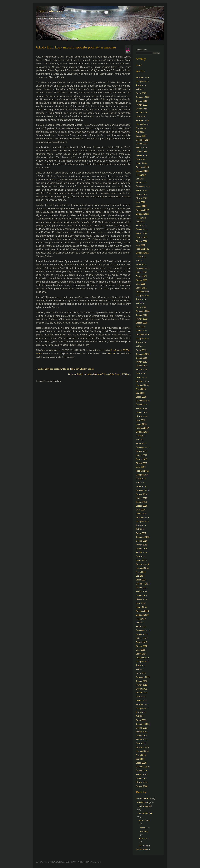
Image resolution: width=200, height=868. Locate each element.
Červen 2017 (142, 451)
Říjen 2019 (141, 342)
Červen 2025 (142, 101)
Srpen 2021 (141, 264)
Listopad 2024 (142, 124)
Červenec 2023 (143, 187)
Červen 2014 (142, 588)
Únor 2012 (141, 697)
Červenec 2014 (143, 584)
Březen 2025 (142, 113)
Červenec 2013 (143, 630)
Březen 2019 (142, 370)
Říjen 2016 (141, 479)
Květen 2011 (142, 732)
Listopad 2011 (142, 708)
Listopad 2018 (142, 385)
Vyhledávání (141, 50)
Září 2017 (140, 440)
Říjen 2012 (141, 665)
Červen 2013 (142, 634)
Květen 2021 (142, 272)
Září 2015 (140, 529)
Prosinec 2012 (142, 658)
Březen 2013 (142, 646)
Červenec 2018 (143, 401)
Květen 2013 (142, 638)
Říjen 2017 (141, 436)
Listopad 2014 (142, 568)
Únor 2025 (141, 117)
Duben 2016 (141, 502)
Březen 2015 (142, 553)
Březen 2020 (142, 323)
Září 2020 (140, 303)
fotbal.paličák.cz (50, 11)
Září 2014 (140, 576)
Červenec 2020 (143, 311)
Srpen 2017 (141, 444)
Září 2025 (140, 89)
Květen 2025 (142, 105)
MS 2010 (143, 846)
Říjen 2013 (141, 619)
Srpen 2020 (141, 307)
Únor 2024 (141, 159)
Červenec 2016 (143, 490)
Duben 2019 (141, 366)
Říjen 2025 (141, 85)
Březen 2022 (142, 241)
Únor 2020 (141, 327)
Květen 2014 (142, 592)
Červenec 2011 (143, 724)
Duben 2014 (141, 595)
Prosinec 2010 (142, 747)
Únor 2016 (141, 510)
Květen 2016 (142, 498)
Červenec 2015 (143, 537)
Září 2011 (140, 716)
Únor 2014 (141, 603)
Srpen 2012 (141, 673)
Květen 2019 (142, 362)
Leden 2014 (141, 607)
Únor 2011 (141, 743)
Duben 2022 (141, 237)
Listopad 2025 (142, 81)
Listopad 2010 (142, 751)
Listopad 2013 (142, 615)
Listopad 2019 (142, 339)
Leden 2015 (141, 560)
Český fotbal (116, 350)
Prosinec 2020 (142, 292)
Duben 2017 (141, 459)
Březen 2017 (142, 463)
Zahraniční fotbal (145, 813)
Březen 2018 (142, 416)
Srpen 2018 (141, 397)
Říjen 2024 (141, 128)
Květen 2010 (142, 775)
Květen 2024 (142, 148)
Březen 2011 (142, 740)
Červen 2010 (142, 771)
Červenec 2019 (143, 354)
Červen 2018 (142, 405)
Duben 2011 (141, 736)
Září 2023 (140, 179)
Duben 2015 (141, 549)
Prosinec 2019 (142, 335)
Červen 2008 (142, 786)
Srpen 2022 (141, 226)
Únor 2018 (141, 420)
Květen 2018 (142, 409)
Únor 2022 (141, 245)
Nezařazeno (141, 850)
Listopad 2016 (142, 475)
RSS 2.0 (111, 354)
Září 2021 (140, 261)
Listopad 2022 (142, 214)
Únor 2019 (141, 374)
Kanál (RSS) (53, 862)
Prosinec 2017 (142, 428)
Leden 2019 (141, 377)
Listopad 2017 (142, 432)
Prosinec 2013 (142, 611)
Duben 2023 (141, 194)
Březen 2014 (142, 599)
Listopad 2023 (142, 171)
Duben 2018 (141, 412)
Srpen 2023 (141, 183)
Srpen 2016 (141, 486)
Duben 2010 (141, 778)
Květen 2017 (142, 455)
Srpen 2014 (141, 580)
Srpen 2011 (141, 720)
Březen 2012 (142, 693)
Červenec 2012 (143, 677)
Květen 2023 (142, 190)
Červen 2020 (142, 315)
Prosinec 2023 (142, 167)
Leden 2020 (141, 331)
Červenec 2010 (143, 767)
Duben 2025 (141, 109)
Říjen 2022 (141, 218)
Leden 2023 (141, 206)
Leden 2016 (141, 514)
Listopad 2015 (142, 521)
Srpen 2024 (141, 136)
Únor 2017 (141, 467)
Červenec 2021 (143, 268)
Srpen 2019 (141, 350)
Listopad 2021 (142, 253)
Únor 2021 (141, 284)
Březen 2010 (142, 782)
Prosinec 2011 (142, 704)
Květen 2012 (142, 685)
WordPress (41, 862)
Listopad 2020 (142, 296)
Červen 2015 (142, 541)
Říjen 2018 (141, 389)
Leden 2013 (141, 654)
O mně (139, 65)
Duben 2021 (141, 276)
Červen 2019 (142, 358)
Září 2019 (140, 346)
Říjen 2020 (141, 299)
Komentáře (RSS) (68, 862)
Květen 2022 (142, 233)
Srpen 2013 (141, 627)
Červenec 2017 (143, 447)
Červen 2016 (142, 494)
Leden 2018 (141, 424)
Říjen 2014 (141, 572)
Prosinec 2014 (142, 564)
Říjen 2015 (141, 525)
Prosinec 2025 (142, 78)
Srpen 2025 (141, 93)
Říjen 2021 (141, 257)
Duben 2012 (141, 689)
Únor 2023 (141, 202)
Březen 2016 (142, 506)
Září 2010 (140, 759)
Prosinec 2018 (142, 381)
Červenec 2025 (143, 97)
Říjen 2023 (141, 175)
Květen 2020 (142, 319)
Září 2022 (140, 222)
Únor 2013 (141, 650)
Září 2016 (140, 483)
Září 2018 (140, 393)
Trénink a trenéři (145, 806)
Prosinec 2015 (142, 518)
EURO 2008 (144, 820)
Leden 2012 (141, 700)
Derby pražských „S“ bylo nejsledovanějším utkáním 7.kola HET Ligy (99, 374)
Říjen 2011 (141, 712)
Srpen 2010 (141, 763)
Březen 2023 (142, 198)
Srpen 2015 (141, 533)
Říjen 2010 (141, 755)
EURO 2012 (144, 839)
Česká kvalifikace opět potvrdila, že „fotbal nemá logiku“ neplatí (66, 369)
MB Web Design (93, 862)
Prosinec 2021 (142, 249)
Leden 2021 (141, 288)
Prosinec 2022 (142, 210)
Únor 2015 (141, 556)
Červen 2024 (142, 144)
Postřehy (144, 831)
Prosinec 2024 (142, 120)
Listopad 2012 (142, 662)
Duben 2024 (141, 152)
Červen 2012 (142, 681)
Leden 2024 (141, 163)
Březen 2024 (142, 155)
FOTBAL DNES (143, 799)
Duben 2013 (141, 642)
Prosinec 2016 (142, 471)
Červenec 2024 (143, 140)
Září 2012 (140, 669)
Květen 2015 (142, 545)
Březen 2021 (142, 280)
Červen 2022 (142, 229)
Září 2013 (140, 623)
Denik (143, 828)
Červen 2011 (142, 728)
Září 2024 (140, 132)
